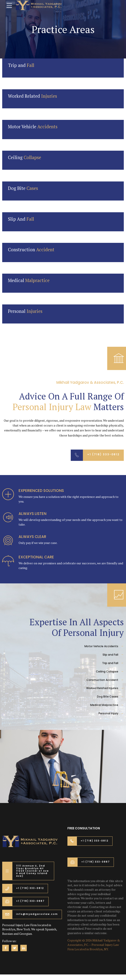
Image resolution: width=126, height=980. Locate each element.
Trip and (21, 65)
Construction (31, 250)
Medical (29, 280)
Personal (25, 311)
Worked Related (32, 96)
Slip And (21, 219)
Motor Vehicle (33, 127)
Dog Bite (23, 188)
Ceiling (25, 157)
